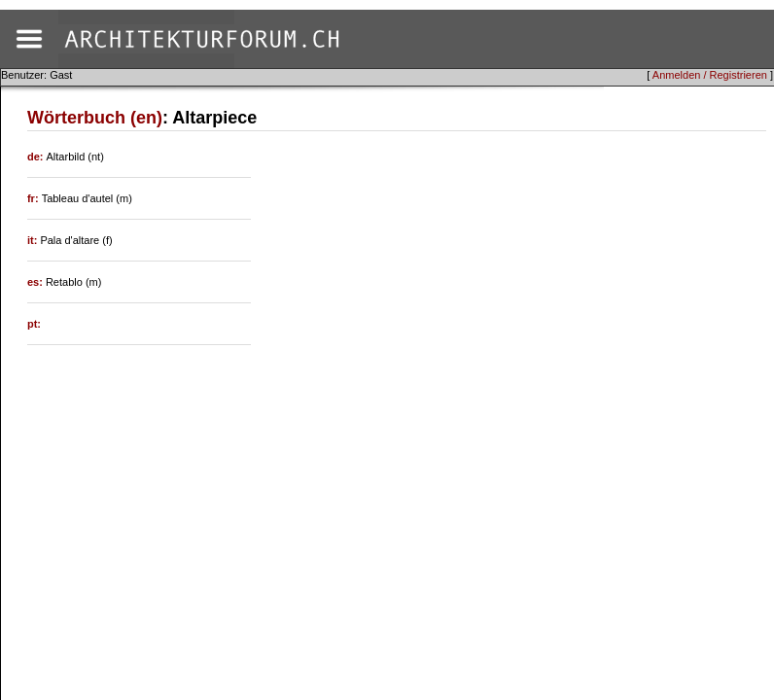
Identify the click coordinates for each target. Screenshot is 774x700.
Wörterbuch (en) (95, 118)
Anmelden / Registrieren (710, 75)
